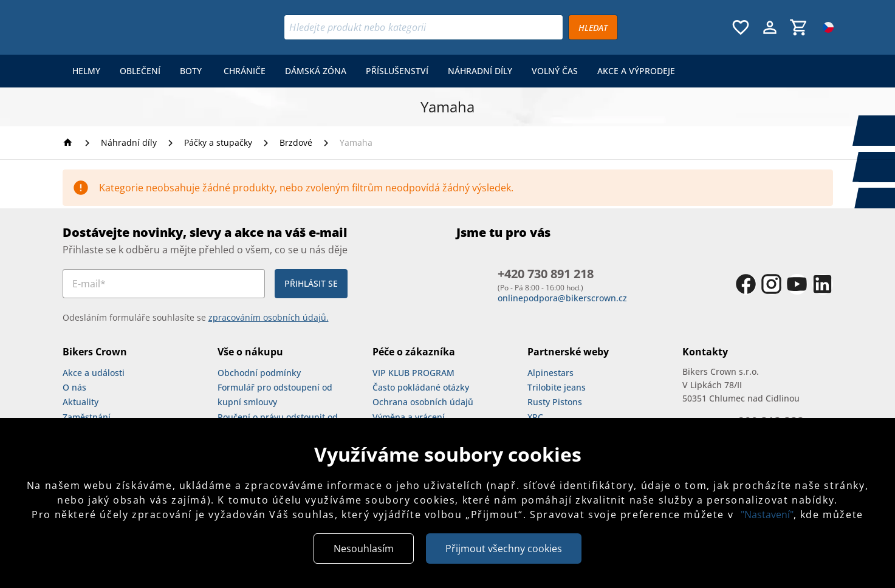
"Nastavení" (767, 514)
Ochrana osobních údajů (423, 402)
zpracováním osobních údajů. (269, 317)
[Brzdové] (296, 143)
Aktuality (81, 402)
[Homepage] (70, 142)
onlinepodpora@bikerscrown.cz (562, 298)
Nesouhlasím (364, 549)
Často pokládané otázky (421, 387)
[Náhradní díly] (129, 143)
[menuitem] (86, 71)
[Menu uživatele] (770, 27)
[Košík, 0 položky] (799, 27)
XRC (535, 417)
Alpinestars (550, 373)
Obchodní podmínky (259, 373)
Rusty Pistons (555, 402)
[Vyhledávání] (423, 27)
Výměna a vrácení (409, 417)
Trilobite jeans (557, 387)
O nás (74, 387)
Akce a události (94, 373)
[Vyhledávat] (593, 27)
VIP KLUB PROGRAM (413, 373)
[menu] (374, 71)
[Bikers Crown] (137, 27)
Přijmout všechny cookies (504, 549)
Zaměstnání (87, 417)
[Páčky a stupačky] (218, 143)
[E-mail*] (164, 284)
